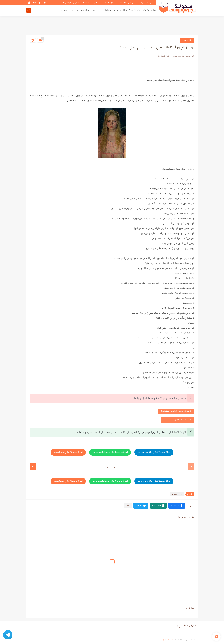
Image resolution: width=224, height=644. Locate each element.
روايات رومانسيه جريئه (86, 10)
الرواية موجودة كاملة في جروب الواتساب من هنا (110, 452)
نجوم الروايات (168, 640)
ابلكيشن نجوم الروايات (70, 3)
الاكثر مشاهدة (135, 10)
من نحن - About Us (127, 3)
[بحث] (29, 10)
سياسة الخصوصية (145, 3)
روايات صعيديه (68, 10)
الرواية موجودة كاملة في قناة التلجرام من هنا (154, 452)
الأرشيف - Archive (90, 3)
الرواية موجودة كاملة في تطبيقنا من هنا (68, 452)
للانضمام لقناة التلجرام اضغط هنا (178, 420)
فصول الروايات (105, 10)
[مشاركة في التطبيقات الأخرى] (128, 506)
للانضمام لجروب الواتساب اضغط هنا (176, 411)
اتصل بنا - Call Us (108, 3)
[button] (177, 506)
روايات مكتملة (149, 10)
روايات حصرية (121, 10)
